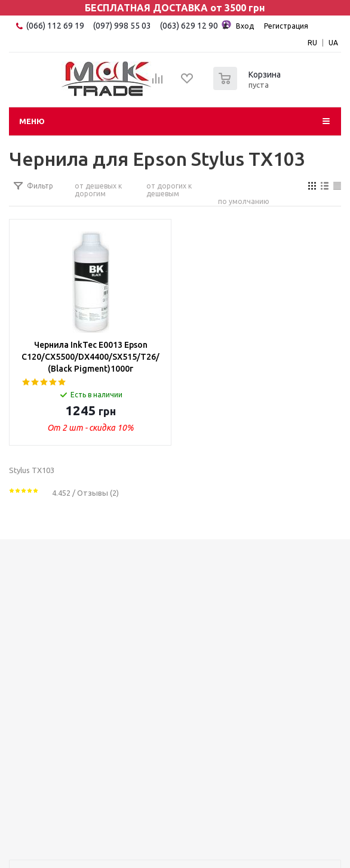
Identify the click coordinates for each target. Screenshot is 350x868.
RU (312, 43)
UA (333, 43)
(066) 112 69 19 (55, 26)
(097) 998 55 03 (122, 26)
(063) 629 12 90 (196, 25)
